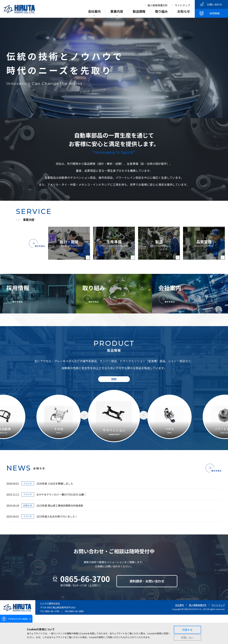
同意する (187, 630)
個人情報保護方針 (158, 5)
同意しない (187, 638)
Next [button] (144, 415)
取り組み (161, 12)
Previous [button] (84, 415)
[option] (114, 416)
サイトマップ (182, 5)
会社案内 (94, 12)
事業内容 (117, 12)
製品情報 (139, 12)
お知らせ (184, 12)
